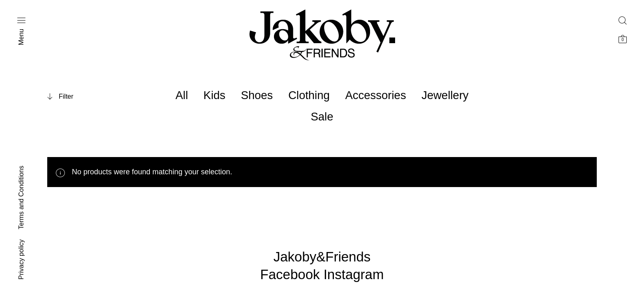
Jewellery (445, 95)
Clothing (309, 95)
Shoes (257, 95)
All (182, 95)
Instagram (354, 274)
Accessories (375, 95)
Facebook (290, 274)
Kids (214, 95)
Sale (322, 117)
